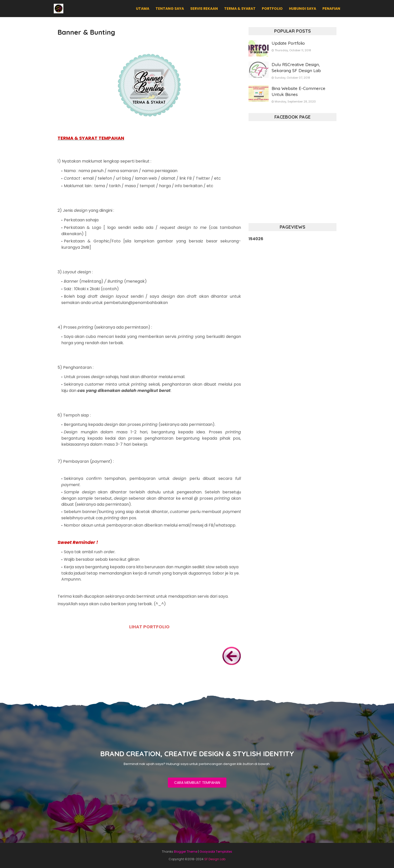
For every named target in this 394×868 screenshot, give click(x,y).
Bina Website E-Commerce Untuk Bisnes (299, 91)
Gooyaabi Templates (216, 852)
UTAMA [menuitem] (143, 9)
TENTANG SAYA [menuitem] (170, 9)
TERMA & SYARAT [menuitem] (240, 9)
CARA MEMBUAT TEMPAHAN (197, 783)
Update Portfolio (288, 43)
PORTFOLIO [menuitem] (272, 9)
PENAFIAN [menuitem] (331, 9)
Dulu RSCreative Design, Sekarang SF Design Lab (296, 67)
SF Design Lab (215, 859)
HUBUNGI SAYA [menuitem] (303, 9)
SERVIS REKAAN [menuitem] (204, 9)
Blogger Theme (186, 852)
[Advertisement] (292, 286)
